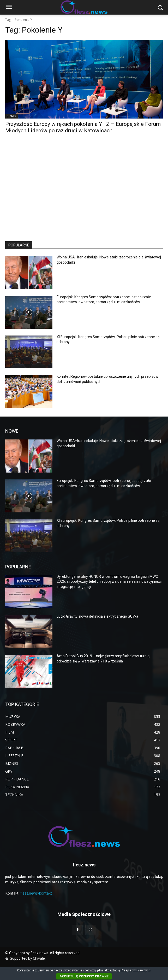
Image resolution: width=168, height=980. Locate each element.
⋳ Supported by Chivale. (25, 958)
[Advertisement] (84, 192)
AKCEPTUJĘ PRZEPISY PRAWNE (84, 976)
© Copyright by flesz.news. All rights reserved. (43, 953)
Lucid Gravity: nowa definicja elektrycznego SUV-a (97, 616)
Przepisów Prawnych (136, 970)
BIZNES (11, 116)
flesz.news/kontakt (36, 893)
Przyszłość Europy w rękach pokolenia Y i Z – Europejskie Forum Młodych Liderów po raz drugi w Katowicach (83, 127)
